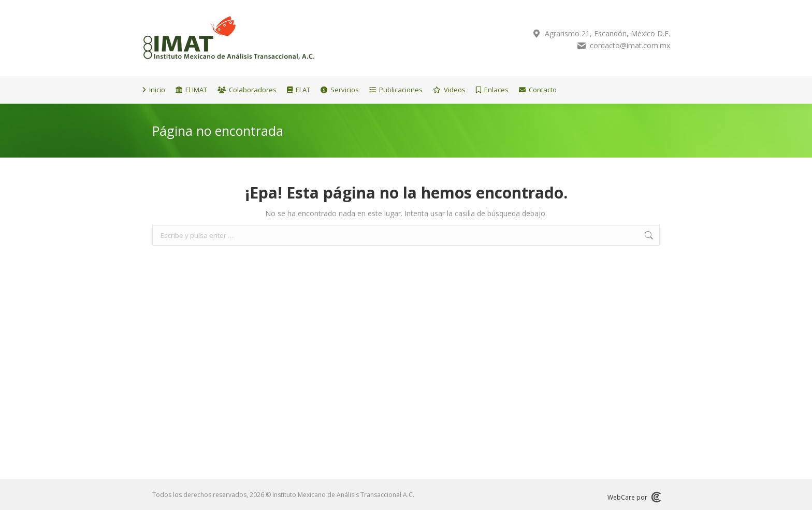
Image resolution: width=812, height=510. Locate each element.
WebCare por (634, 497)
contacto (598, 46)
